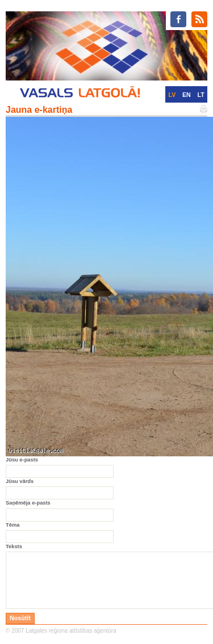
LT (201, 95)
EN (187, 95)
